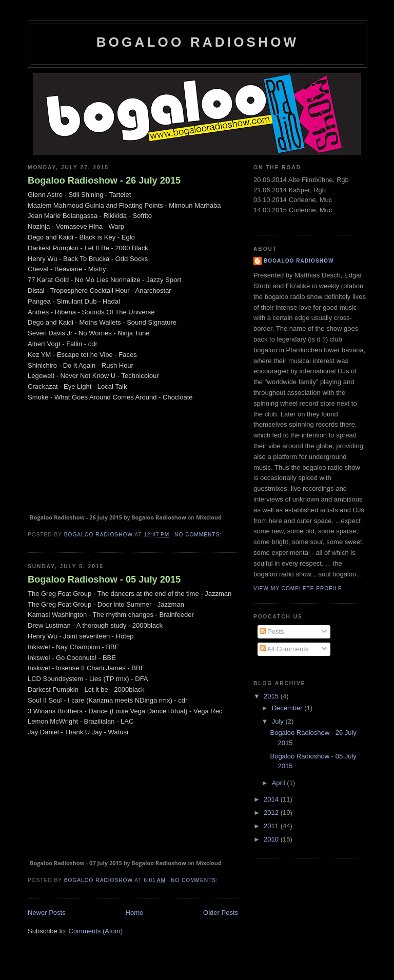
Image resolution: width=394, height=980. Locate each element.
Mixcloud (209, 517)
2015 (272, 696)
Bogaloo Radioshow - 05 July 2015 (104, 579)
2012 (272, 813)
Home (135, 913)
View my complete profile (298, 588)
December (288, 708)
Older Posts (221, 913)
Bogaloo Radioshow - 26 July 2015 (104, 181)
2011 (272, 826)
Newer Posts (47, 913)
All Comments (284, 649)
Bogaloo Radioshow (198, 42)
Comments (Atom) (96, 931)
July (279, 721)
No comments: (199, 535)
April (280, 783)
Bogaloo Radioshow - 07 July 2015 (76, 863)
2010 (272, 839)
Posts (272, 632)
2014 (272, 799)
